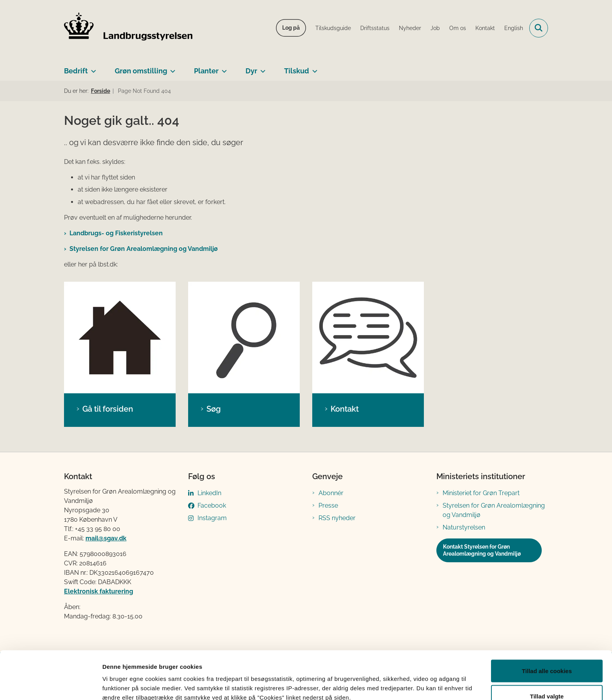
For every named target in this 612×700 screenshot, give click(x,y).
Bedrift (76, 71)
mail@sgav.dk (106, 538)
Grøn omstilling (141, 71)
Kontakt (345, 409)
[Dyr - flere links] (261, 68)
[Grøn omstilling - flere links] (171, 68)
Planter (206, 71)
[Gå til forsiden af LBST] (128, 28)
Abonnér (331, 493)
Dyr (251, 71)
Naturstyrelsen (464, 527)
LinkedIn (209, 493)
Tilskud (297, 71)
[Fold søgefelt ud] (539, 28)
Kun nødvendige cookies (547, 679)
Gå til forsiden (108, 409)
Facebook (212, 505)
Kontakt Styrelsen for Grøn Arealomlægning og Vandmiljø (482, 550)
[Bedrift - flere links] (92, 68)
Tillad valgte (547, 654)
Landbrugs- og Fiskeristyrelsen (116, 233)
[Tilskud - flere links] (313, 68)
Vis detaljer (406, 680)
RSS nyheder (337, 518)
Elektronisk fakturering (99, 591)
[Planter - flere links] (223, 68)
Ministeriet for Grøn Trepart (481, 493)
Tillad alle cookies (547, 628)
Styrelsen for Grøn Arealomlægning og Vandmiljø (144, 249)
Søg (214, 409)
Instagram (212, 518)
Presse (328, 505)
